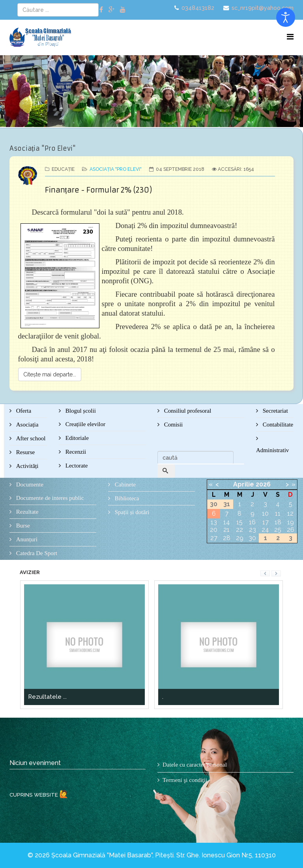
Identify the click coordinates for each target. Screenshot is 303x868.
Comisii (173, 425)
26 (291, 530)
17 (266, 522)
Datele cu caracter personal (195, 765)
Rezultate (26, 512)
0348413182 (198, 8)
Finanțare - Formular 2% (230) (98, 190)
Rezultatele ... (47, 697)
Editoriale (76, 438)
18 (278, 522)
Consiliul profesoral (187, 411)
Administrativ (272, 450)
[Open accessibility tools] (286, 17)
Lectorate (76, 466)
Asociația (26, 425)
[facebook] (101, 10)
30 (252, 538)
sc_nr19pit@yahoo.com (263, 8)
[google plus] (111, 10)
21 (226, 530)
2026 (263, 484)
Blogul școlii (80, 411)
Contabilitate (277, 425)
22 (239, 530)
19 (291, 522)
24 (265, 530)
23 (252, 530)
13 (214, 522)
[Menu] (290, 37)
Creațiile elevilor (85, 424)
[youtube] (123, 10)
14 (227, 522)
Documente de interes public (49, 498)
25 (278, 530)
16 (252, 522)
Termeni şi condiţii (185, 780)
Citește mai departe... (50, 374)
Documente (29, 485)
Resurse (25, 452)
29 (240, 538)
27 (214, 538)
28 (227, 538)
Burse (22, 526)
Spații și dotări (131, 512)
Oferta (23, 411)
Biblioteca (126, 498)
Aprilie (244, 484)
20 (214, 530)
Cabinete (124, 485)
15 (239, 522)
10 (265, 514)
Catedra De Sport (36, 553)
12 (290, 514)
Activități (26, 466)
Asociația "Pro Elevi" (116, 169)
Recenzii (75, 452)
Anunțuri (26, 539)
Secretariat (275, 411)
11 (278, 514)
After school (30, 438)
